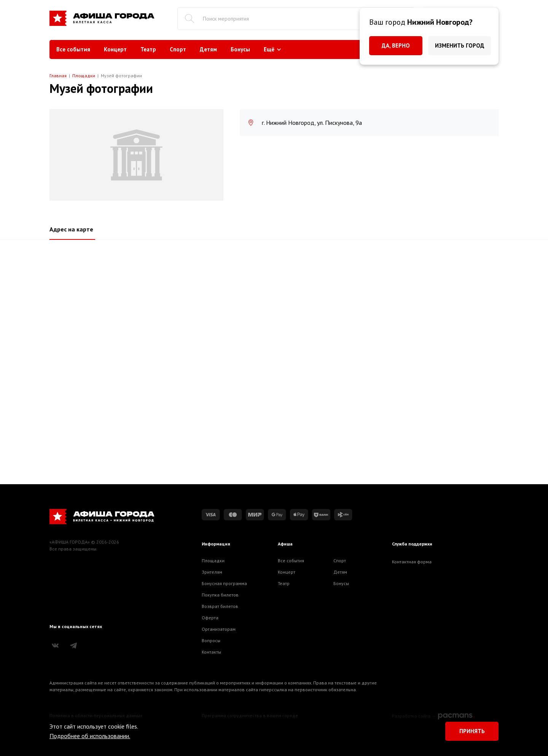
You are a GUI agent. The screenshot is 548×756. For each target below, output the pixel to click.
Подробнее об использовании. (90, 736)
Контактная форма (412, 562)
